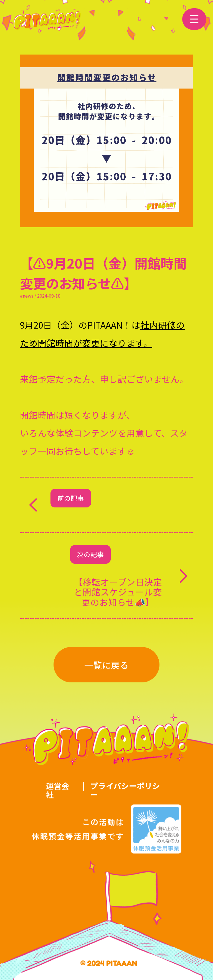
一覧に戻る (106, 665)
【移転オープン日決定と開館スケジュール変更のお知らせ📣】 (118, 592)
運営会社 (58, 790)
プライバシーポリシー (125, 790)
